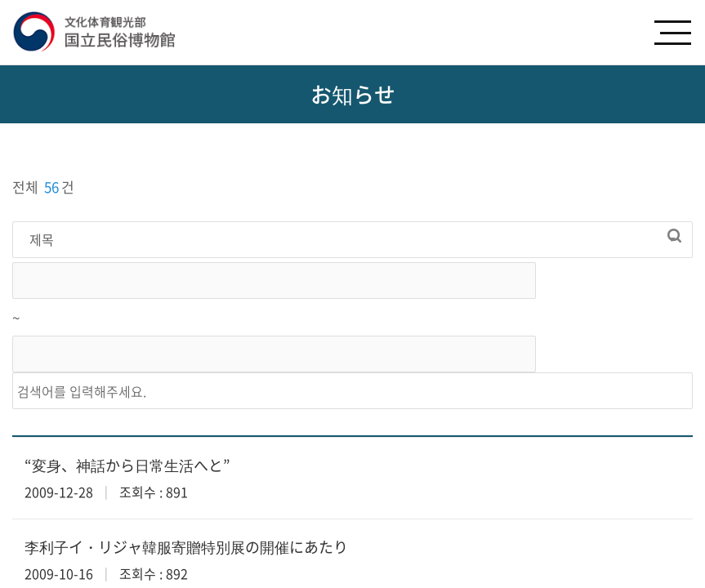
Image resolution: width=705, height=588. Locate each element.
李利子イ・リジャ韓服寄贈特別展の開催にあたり (186, 547)
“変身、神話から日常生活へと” (127, 465)
